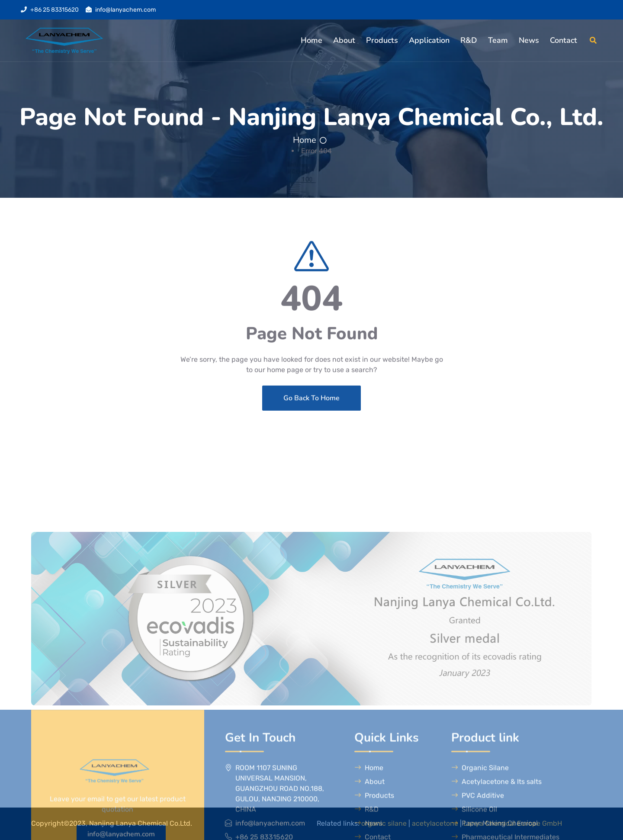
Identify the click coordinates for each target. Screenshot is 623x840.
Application (429, 40)
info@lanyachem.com (125, 10)
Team (498, 40)
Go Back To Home (311, 419)
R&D (469, 40)
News (529, 40)
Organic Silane (480, 819)
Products (382, 40)
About (344, 40)
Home (311, 40)
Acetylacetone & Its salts (496, 833)
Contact (564, 40)
